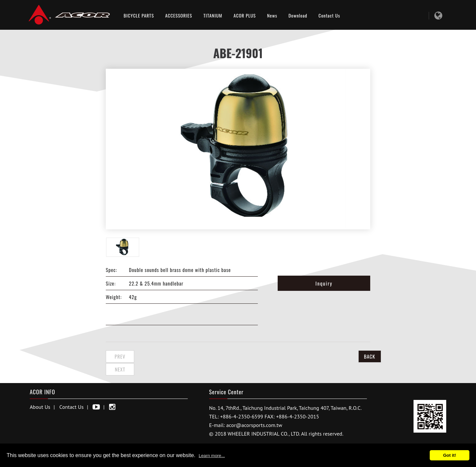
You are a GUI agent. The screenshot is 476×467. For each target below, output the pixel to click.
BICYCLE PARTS (139, 15)
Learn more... (212, 456)
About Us (40, 393)
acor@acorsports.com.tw (254, 411)
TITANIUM (213, 15)
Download (298, 15)
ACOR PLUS (245, 15)
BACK (354, 356)
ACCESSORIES (179, 15)
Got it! (449, 455)
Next (157, 356)
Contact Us (329, 15)
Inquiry (324, 283)
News (272, 15)
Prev (122, 356)
